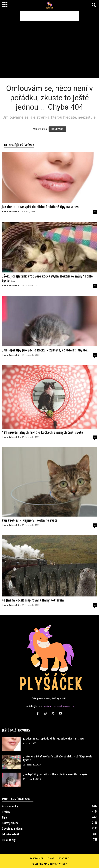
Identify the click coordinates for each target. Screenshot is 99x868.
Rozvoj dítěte (10, 823)
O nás (51, 858)
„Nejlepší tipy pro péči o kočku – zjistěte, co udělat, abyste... (46, 350)
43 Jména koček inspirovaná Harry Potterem (33, 600)
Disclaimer (37, 858)
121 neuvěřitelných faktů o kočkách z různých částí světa (42, 432)
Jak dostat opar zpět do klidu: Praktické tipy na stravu (41, 207)
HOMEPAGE (57, 129)
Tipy (4, 817)
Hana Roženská (10, 211)
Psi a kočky (9, 840)
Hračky (6, 812)
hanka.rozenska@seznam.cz (59, 706)
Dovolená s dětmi (13, 829)
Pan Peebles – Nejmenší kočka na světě (30, 520)
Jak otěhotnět (11, 834)
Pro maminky (10, 806)
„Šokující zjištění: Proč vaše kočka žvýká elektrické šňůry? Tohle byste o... (47, 278)
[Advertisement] (49, 16)
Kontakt (64, 858)
